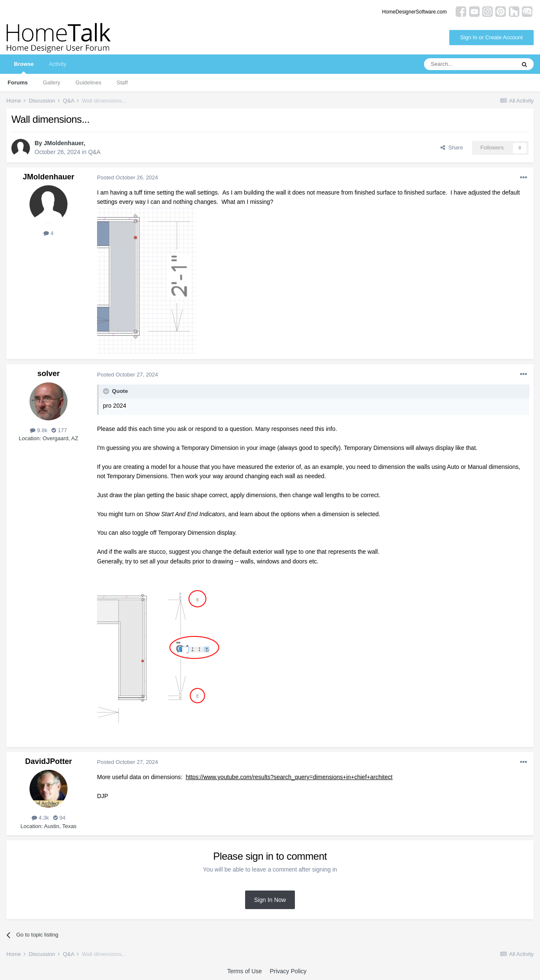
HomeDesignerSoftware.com (414, 12)
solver (48, 374)
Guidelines (88, 83)
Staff (122, 83)
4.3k (40, 818)
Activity (58, 64)
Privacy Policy (288, 971)
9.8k (39, 430)
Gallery (52, 83)
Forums (18, 83)
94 (59, 818)
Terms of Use (244, 971)
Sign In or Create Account (491, 37)
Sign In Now (270, 900)
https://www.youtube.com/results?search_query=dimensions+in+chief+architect (289, 777)
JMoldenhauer (64, 143)
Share (452, 148)
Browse (24, 67)
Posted (128, 177)
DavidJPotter (48, 761)
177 (59, 430)
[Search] (470, 64)
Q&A (94, 152)
